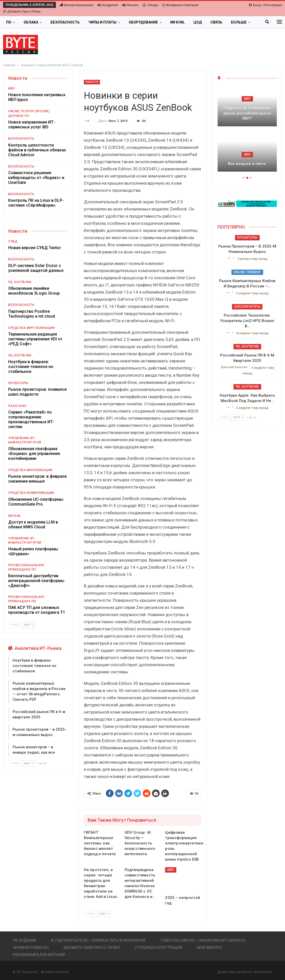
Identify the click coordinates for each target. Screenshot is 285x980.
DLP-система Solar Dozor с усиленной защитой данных (36, 268)
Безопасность (65, 22)
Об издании (24, 940)
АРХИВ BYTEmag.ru (31, 948)
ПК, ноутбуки (20, 282)
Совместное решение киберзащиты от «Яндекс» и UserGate (36, 178)
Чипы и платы (102, 22)
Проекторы (18, 383)
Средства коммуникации (31, 493)
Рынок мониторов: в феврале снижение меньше (37, 479)
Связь (216, 22)
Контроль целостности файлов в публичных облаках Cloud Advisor (37, 150)
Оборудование (143, 22)
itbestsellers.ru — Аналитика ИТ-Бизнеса (203, 940)
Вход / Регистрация (265, 5)
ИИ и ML (177, 22)
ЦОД (198, 22)
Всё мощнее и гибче (247, 164)
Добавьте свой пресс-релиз (92, 948)
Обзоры (150, 5)
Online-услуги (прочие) (29, 111)
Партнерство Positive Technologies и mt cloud (32, 314)
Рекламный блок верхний (39, 955)
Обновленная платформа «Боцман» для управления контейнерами (34, 454)
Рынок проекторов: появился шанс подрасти (37, 392)
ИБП (171, 870)
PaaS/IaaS (17, 406)
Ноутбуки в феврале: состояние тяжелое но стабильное (31, 367)
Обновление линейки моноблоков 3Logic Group (34, 291)
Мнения (130, 5)
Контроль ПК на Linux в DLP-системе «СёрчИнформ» (36, 203)
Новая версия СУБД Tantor (35, 248)
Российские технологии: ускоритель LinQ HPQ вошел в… (247, 321)
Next (104, 914)
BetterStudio (263, 972)
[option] (247, 131)
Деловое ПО (19, 116)
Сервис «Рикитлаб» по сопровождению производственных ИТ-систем (31, 419)
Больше (239, 22)
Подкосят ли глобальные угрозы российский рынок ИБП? (247, 113)
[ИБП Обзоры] (247, 203)
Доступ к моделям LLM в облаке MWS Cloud (33, 525)
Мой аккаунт (210, 948)
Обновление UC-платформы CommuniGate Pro (36, 502)
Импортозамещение (77, 5)
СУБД (13, 241)
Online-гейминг (247, 272)
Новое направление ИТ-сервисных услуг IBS (32, 125)
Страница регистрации (158, 948)
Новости (92, 82)
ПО (9, 22)
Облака (31, 22)
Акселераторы (247, 307)
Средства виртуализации (31, 328)
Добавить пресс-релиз (22, 12)
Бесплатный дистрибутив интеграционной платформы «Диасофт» (36, 581)
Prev (90, 914)
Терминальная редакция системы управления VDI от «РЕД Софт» (35, 339)
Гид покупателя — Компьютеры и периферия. (98, 940)
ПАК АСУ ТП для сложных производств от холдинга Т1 (37, 610)
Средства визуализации (30, 470)
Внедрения (108, 5)
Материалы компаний (180, 5)
